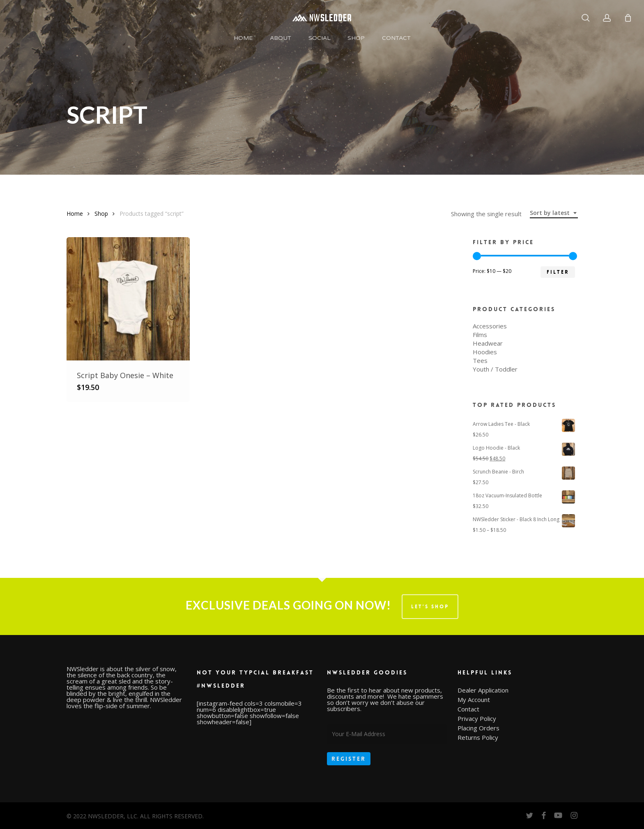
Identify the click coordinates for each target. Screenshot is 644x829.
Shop (101, 214)
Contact (468, 709)
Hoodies (485, 352)
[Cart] (628, 18)
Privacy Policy (477, 719)
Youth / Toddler (495, 369)
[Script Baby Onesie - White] (128, 299)
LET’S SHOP (430, 607)
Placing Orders (478, 728)
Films (480, 335)
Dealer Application (483, 690)
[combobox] (554, 213)
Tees (480, 361)
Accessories (490, 326)
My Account (474, 700)
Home (75, 214)
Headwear (488, 343)
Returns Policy (478, 738)
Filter (558, 272)
